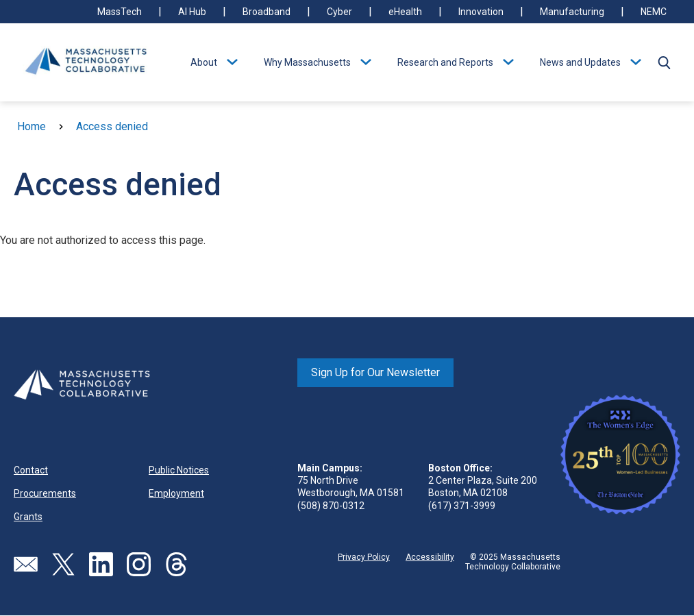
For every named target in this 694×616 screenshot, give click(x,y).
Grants (28, 517)
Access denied (112, 126)
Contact (31, 470)
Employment (176, 493)
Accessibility (430, 557)
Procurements (45, 493)
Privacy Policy (364, 557)
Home (32, 126)
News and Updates (580, 62)
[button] (664, 62)
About (204, 62)
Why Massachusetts (307, 62)
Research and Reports (445, 62)
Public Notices (179, 470)
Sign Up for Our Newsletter (375, 372)
